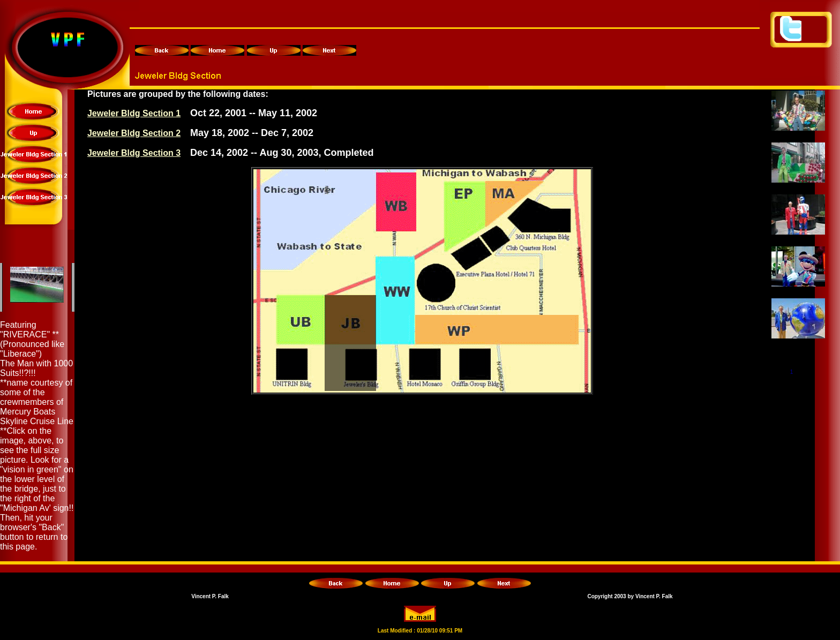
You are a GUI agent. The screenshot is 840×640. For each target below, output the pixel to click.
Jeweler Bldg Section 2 (134, 133)
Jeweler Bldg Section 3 (134, 153)
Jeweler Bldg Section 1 (134, 113)
